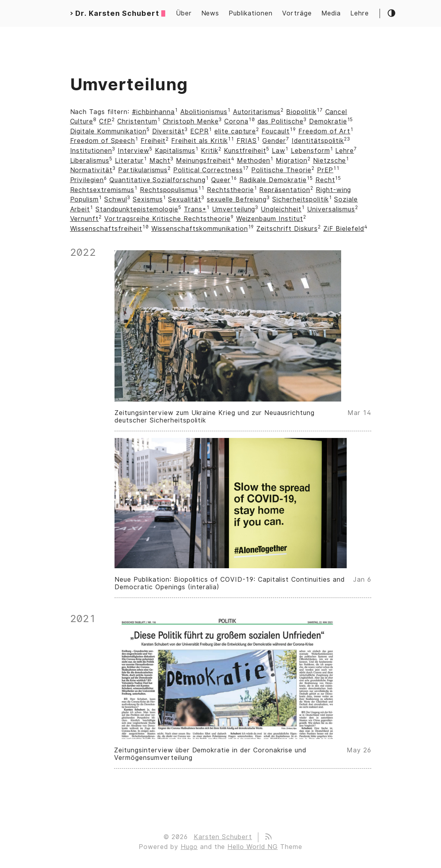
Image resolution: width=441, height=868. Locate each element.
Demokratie (328, 121)
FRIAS (247, 141)
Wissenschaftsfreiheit (106, 229)
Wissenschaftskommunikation (200, 229)
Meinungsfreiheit (203, 161)
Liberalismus (90, 161)
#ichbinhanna (154, 112)
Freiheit (153, 141)
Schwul (116, 199)
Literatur (129, 161)
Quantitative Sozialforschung (157, 180)
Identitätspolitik (318, 141)
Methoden (254, 161)
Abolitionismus (204, 112)
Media (331, 13)
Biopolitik (301, 112)
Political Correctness (208, 170)
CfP (105, 121)
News (210, 13)
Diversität (169, 131)
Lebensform (310, 151)
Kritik (210, 151)
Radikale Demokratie (273, 180)
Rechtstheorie (230, 190)
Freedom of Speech (103, 141)
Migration (292, 161)
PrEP (325, 170)
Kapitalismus (175, 151)
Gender (274, 141)
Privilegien (87, 180)
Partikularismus (143, 170)
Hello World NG (252, 847)
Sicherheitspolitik (300, 199)
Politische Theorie (281, 170)
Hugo (189, 847)
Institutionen (91, 151)
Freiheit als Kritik (199, 141)
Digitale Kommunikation (108, 131)
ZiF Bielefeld (344, 229)
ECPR (199, 131)
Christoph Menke (191, 121)
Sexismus (148, 199)
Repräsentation (284, 190)
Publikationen (250, 13)
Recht (325, 180)
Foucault (276, 131)
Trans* (195, 209)
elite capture (235, 131)
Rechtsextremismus (102, 190)
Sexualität (185, 199)
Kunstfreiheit (245, 151)
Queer (221, 180)
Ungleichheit (281, 209)
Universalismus (331, 209)
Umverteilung (234, 209)
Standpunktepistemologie (137, 209)
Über (184, 13)
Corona (236, 121)
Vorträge (297, 13)
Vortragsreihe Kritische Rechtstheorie (167, 219)
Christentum (137, 121)
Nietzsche (330, 161)
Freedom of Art (324, 131)
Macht (160, 161)
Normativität (92, 170)
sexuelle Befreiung (237, 199)
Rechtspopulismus (169, 190)
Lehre (360, 13)
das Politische (281, 121)
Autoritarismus (257, 112)
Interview (134, 151)
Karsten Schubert (223, 837)
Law (279, 151)
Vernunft (85, 219)
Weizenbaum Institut (270, 219)
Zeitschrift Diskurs (287, 229)
